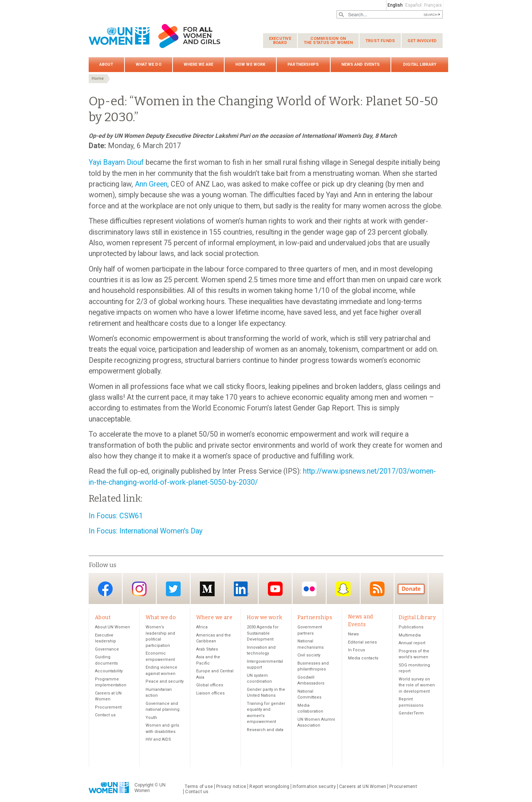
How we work (250, 64)
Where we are (198, 64)
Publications (411, 627)
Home (98, 79)
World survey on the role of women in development (417, 685)
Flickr (309, 589)
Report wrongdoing (269, 786)
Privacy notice (231, 786)
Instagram (139, 589)
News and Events (361, 64)
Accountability (109, 671)
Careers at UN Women (363, 786)
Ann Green (151, 184)
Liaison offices (210, 693)
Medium (207, 589)
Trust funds (380, 41)
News (353, 634)
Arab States (207, 649)
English (395, 5)
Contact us (105, 715)
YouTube (275, 589)
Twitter (173, 589)
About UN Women (112, 627)
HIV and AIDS (158, 740)
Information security (314, 786)
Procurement (108, 707)
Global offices (210, 685)
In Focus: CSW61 (116, 516)
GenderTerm (411, 714)
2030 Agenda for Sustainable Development (263, 634)
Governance (107, 649)
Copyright (144, 785)
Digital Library (420, 64)
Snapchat (343, 589)
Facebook (105, 589)
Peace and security (165, 682)
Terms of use (199, 786)
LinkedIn (241, 589)
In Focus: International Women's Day (146, 531)
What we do (149, 64)
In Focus (357, 650)
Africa (202, 627)
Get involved (422, 41)
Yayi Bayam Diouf (116, 162)
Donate (411, 589)
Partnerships (303, 64)
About (106, 64)
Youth (151, 718)
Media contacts (363, 658)
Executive (280, 41)
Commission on (328, 41)
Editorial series (362, 642)
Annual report (412, 643)
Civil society (309, 656)
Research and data (265, 730)
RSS (377, 589)
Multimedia (410, 635)
